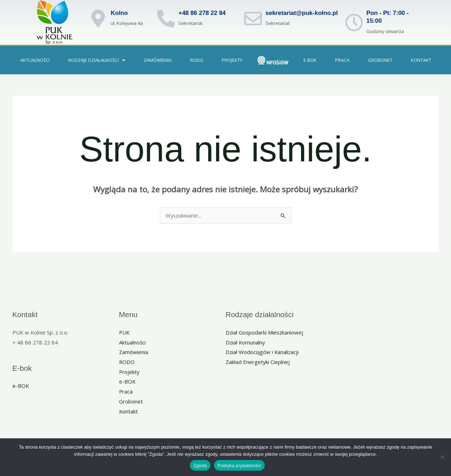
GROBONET (380, 60)
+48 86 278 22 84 (202, 13)
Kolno (119, 13)
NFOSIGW (273, 60)
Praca (126, 392)
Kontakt (421, 60)
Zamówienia (158, 60)
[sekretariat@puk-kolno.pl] (253, 18)
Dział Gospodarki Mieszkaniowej (265, 332)
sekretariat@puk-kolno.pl (302, 13)
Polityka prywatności (239, 466)
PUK (125, 332)
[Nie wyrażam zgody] (442, 457)
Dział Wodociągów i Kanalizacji (263, 352)
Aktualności (35, 60)
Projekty (232, 60)
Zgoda (200, 466)
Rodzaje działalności (97, 60)
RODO (197, 60)
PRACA (342, 60)
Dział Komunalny (246, 342)
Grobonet (131, 402)
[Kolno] (98, 18)
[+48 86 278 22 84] (166, 18)
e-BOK (310, 60)
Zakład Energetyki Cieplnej (258, 362)
